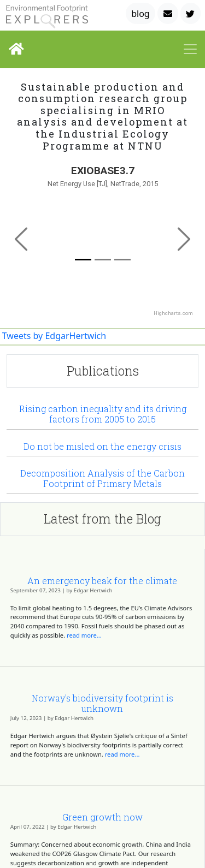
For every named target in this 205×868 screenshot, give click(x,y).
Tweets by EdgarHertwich (54, 336)
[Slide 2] (122, 260)
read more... (84, 635)
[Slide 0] (83, 260)
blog (140, 14)
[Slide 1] (103, 260)
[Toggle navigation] (190, 49)
